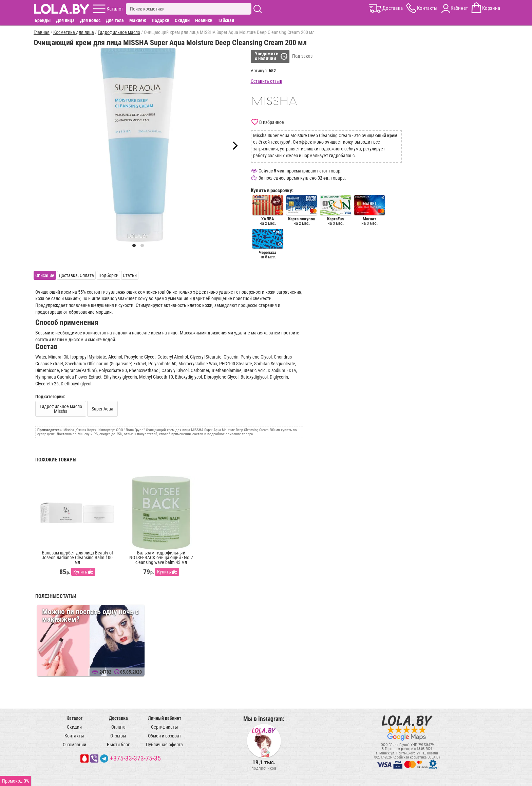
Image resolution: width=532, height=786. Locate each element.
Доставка (118, 718)
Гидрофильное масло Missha (61, 409)
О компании (74, 745)
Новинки (204, 20)
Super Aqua (102, 409)
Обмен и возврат (165, 736)
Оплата (118, 727)
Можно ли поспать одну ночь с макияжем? (90, 615)
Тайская (226, 20)
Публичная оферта (164, 745)
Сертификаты (165, 727)
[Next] (234, 146)
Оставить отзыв (267, 81)
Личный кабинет (165, 718)
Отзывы (118, 736)
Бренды (43, 20)
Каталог (74, 718)
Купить (80, 572)
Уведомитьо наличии (267, 56)
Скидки (182, 20)
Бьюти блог (118, 745)
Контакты (74, 736)
